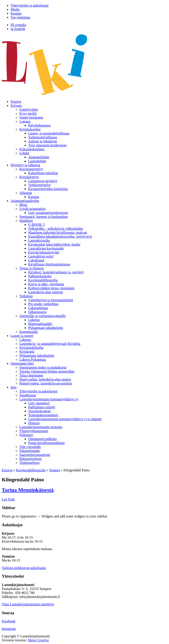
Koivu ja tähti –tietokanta (46, 284)
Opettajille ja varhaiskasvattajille (43, 316)
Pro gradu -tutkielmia (43, 304)
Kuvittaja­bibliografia (43, 280)
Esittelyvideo (29, 109)
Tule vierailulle (30, 447)
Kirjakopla (27, 352)
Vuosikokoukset (39, 411)
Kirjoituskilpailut (31, 348)
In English (18, 29)
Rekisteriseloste (30, 459)
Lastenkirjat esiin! (41, 256)
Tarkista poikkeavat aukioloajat (24, 568)
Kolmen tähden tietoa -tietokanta (51, 288)
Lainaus (25, 121)
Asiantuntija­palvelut (25, 201)
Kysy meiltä (28, 113)
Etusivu (16, 102)
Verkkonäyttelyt (39, 185)
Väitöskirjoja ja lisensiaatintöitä (51, 300)
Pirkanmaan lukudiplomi (46, 328)
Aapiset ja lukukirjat (43, 141)
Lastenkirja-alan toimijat (46, 292)
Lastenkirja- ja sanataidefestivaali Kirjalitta (50, 344)
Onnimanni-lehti (22, 363)
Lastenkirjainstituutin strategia (41, 427)
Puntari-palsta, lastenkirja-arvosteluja (46, 383)
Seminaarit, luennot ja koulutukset (44, 217)
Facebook (9, 621)
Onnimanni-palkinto (42, 439)
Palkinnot (26, 435)
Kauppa (16, 13)
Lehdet (24, 153)
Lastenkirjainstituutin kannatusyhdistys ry (49, 399)
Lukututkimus (38, 308)
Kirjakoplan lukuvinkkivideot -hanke (54, 244)
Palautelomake (30, 451)
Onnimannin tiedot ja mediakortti (43, 367)
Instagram (9, 629)
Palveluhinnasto (39, 125)
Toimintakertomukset (43, 415)
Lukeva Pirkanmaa (33, 359)
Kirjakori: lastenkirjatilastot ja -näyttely (56, 272)
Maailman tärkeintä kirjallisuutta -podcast (58, 232)
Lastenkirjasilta (39, 240)
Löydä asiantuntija (32, 209)
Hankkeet (26, 221)
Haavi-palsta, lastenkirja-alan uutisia (45, 379)
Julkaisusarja (37, 312)
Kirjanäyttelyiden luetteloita (48, 189)
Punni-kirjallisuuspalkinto (46, 443)
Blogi (23, 205)
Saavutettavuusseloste (35, 455)
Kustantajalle (29, 332)
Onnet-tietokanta (31, 117)
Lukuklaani (36, 260)
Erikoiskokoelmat (32, 149)
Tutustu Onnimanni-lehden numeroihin (47, 371)
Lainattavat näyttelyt (43, 181)
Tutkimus (26, 296)
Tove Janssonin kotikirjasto (47, 145)
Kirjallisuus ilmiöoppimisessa (49, 264)
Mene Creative (38, 640)
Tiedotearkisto (29, 463)
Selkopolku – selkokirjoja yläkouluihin (56, 229)
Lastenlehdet (37, 161)
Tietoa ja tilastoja (32, 268)
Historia (34, 423)
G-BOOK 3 (36, 225)
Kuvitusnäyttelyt (31, 169)
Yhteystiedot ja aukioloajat (29, 5)
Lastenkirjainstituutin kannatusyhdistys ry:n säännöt (65, 419)
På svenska (18, 25)
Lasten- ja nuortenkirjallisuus (49, 133)
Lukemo (34, 320)
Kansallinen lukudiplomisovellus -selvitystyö (60, 236)
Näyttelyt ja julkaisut (25, 165)
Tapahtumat (28, 395)
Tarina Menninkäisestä (28, 490)
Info (14, 387)
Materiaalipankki (40, 324)
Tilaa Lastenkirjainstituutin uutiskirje (28, 604)
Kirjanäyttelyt (29, 177)
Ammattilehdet (39, 157)
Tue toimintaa (20, 17)
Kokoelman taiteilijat (43, 173)
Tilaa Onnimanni (31, 375)
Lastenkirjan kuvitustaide (46, 248)
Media (15, 9)
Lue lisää (8, 499)
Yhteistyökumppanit (34, 431)
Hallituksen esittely (42, 407)
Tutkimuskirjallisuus (43, 137)
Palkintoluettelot (40, 276)
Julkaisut (26, 193)
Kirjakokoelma (30, 129)
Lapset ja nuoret (22, 336)
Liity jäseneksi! (39, 403)
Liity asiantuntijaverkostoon (48, 213)
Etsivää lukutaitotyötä (44, 252)
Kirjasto (16, 105)
